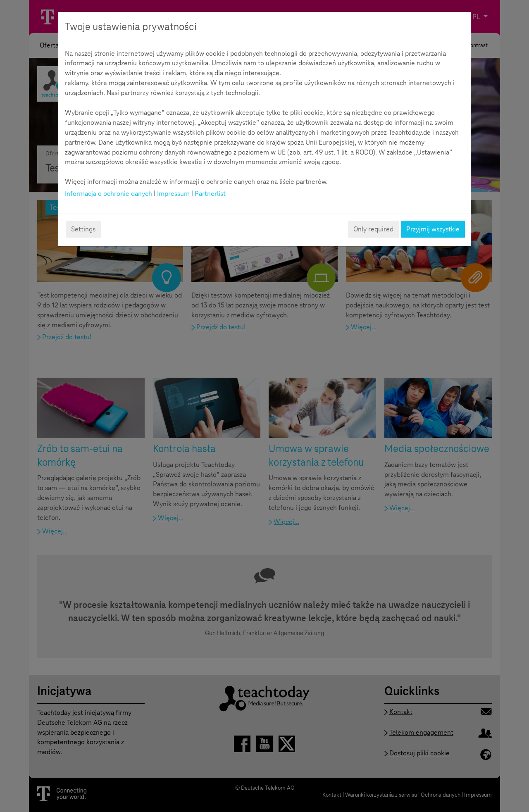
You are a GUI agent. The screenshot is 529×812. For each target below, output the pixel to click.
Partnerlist (210, 194)
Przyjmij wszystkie (433, 229)
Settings (83, 229)
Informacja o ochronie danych (108, 194)
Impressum (173, 194)
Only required (373, 229)
